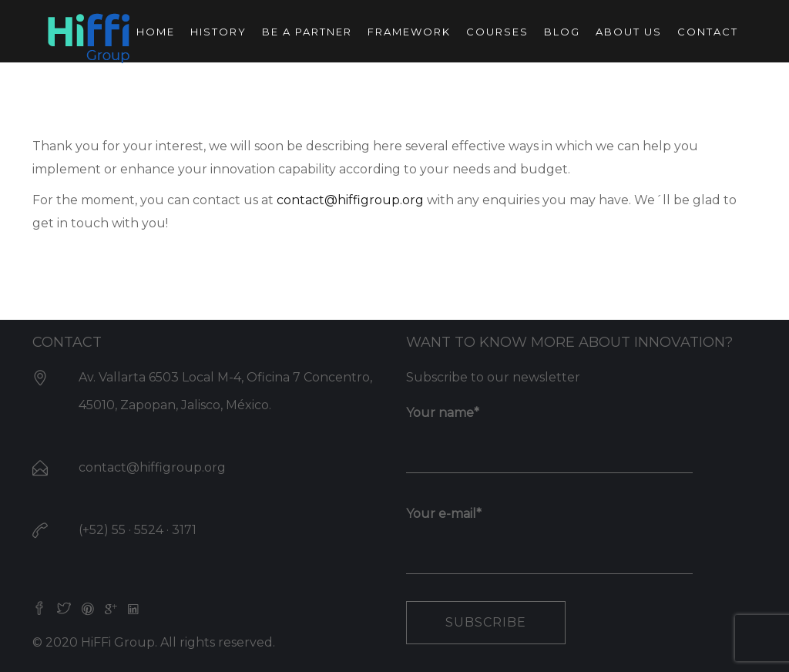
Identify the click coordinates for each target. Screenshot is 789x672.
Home (156, 32)
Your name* (549, 433)
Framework (409, 32)
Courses (497, 32)
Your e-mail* (549, 534)
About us (629, 32)
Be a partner (307, 32)
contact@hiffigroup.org (350, 200)
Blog (562, 32)
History (218, 32)
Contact (708, 32)
